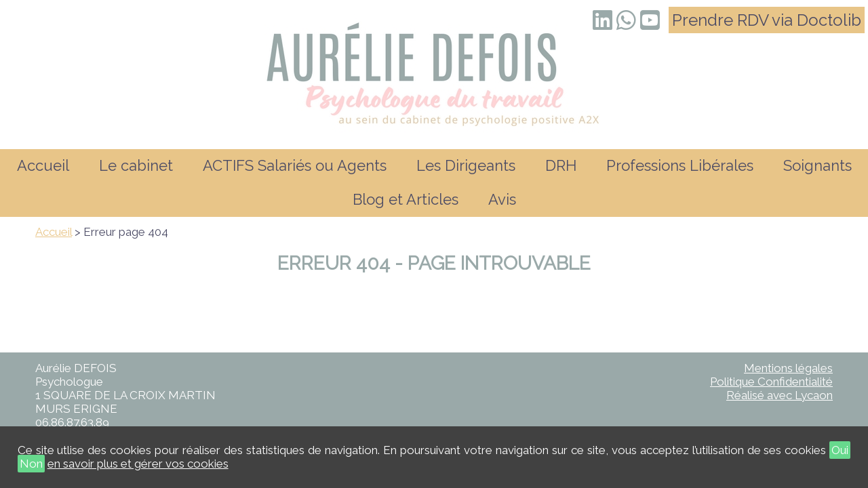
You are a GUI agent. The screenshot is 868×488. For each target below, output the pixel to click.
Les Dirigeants (466, 165)
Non (31, 464)
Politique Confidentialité (771, 382)
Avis (502, 199)
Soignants (817, 165)
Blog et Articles (406, 199)
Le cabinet (136, 165)
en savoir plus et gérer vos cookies (138, 464)
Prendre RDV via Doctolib (767, 20)
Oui (840, 450)
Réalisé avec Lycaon (780, 395)
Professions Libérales (680, 165)
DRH (561, 165)
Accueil (43, 165)
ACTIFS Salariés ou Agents (295, 165)
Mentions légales (788, 368)
